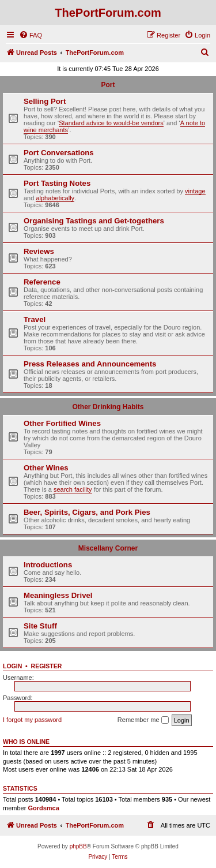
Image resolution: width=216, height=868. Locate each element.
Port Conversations (59, 153)
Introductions (48, 565)
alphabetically (55, 198)
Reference (42, 282)
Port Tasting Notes (57, 183)
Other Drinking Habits (108, 407)
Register (47, 666)
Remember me (143, 720)
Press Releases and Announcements (90, 364)
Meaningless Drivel (58, 595)
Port (108, 85)
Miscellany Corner (108, 548)
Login (12, 666)
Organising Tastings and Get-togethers (94, 221)
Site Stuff (40, 626)
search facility (73, 489)
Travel (35, 319)
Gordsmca (43, 808)
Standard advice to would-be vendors (111, 123)
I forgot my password (32, 720)
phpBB (78, 846)
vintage (195, 191)
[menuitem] (31, 35)
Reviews (39, 251)
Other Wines (46, 468)
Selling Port (45, 101)
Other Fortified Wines (62, 423)
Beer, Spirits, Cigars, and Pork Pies (87, 512)
